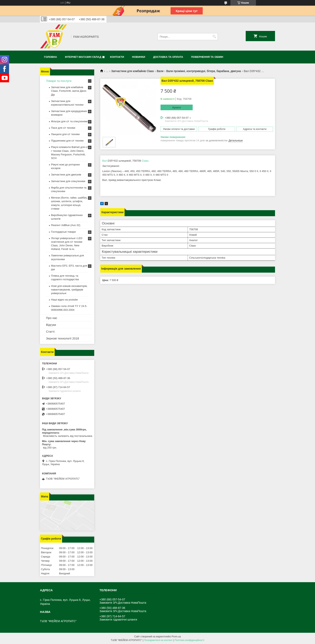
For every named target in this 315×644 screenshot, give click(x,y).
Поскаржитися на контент (158, 640)
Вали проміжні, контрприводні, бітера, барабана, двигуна (204, 71)
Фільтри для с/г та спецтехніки (69, 121)
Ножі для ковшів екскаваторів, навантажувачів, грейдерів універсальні (69, 290)
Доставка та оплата (168, 57)
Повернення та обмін (207, 57)
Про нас (52, 318)
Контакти (117, 57)
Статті (50, 332)
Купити (177, 108)
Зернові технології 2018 (62, 338)
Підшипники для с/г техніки (67, 141)
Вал (105, 161)
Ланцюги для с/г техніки (65, 134)
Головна (50, 57)
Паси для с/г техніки (63, 128)
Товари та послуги (59, 81)
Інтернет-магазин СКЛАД (83, 57)
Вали (160, 71)
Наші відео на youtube (64, 300)
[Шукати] (214, 37)
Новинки (139, 57)
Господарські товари (63, 232)
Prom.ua (176, 637)
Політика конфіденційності (189, 640)
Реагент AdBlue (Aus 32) (66, 225)
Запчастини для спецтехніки (68, 181)
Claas (145, 161)
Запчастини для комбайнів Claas (133, 71)
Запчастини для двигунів (66, 175)
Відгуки (51, 325)
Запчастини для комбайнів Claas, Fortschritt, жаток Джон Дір (69, 91)
